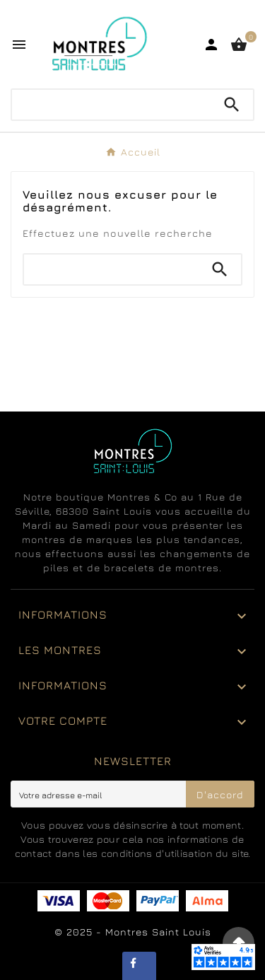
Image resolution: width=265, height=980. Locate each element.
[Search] (232, 105)
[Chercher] (111, 105)
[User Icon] (211, 45)
